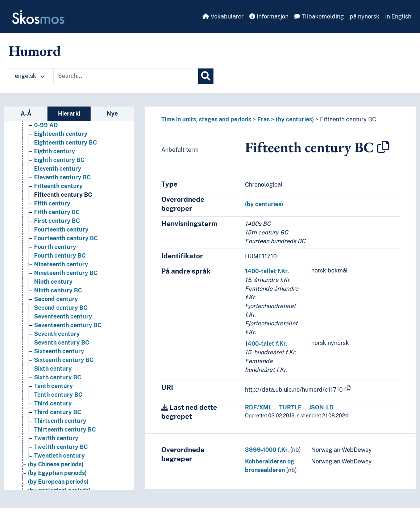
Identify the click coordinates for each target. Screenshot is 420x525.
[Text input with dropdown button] (126, 76)
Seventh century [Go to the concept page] (57, 334)
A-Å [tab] (26, 114)
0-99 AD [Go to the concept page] (46, 125)
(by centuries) (295, 119)
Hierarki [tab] (69, 114)
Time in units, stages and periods (206, 119)
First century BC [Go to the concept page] (57, 221)
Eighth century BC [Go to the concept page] (59, 160)
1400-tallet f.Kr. (267, 271)
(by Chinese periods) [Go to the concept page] (56, 464)
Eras (263, 119)
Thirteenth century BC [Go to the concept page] (65, 430)
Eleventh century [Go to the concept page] (58, 169)
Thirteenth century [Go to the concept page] (60, 421)
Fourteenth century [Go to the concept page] (61, 230)
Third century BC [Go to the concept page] (58, 412)
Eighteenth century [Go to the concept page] (61, 134)
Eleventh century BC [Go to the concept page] (62, 177)
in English (398, 16)
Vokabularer (223, 16)
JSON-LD (321, 407)
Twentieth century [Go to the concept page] (59, 456)
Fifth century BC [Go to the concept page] (57, 212)
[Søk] (206, 76)
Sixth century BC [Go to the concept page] (58, 377)
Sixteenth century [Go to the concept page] (59, 351)
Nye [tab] (112, 114)
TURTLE (290, 407)
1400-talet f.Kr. (266, 344)
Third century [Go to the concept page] (53, 403)
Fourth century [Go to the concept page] (55, 247)
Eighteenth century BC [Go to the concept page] (65, 143)
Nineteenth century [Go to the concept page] (61, 264)
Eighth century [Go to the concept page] (55, 151)
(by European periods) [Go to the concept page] (58, 482)
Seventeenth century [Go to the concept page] (63, 316)
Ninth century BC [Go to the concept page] (58, 290)
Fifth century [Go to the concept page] (52, 203)
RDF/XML (258, 407)
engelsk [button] (30, 76)
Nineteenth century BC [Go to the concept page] (66, 273)
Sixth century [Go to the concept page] (53, 369)
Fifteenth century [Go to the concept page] (58, 186)
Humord (35, 51)
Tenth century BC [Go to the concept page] (58, 395)
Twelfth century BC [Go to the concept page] (61, 447)
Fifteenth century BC (348, 119)
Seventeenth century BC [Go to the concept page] (68, 325)
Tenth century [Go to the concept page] (53, 386)
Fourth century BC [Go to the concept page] (60, 256)
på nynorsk (365, 16)
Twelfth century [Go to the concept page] (56, 438)
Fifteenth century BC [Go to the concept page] (63, 195)
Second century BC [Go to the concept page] (61, 308)
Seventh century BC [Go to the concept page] (62, 343)
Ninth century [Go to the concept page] (53, 282)
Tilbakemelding (319, 16)
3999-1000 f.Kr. (267, 450)
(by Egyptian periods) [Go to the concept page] (57, 473)
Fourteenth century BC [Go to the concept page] (66, 238)
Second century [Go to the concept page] (56, 299)
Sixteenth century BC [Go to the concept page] (64, 360)
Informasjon (269, 16)
